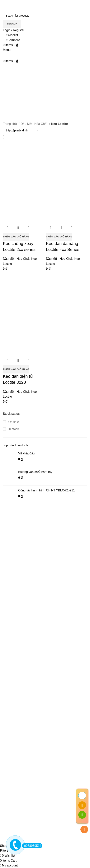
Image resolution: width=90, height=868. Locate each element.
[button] (16, 237)
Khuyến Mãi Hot (14, 817)
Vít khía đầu (26, 453)
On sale (13, 422)
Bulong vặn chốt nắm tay (35, 472)
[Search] (45, 16)
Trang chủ (10, 124)
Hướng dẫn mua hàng (18, 810)
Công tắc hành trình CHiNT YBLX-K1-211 (47, 490)
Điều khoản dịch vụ (16, 768)
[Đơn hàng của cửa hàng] (22, 130)
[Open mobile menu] (7, 50)
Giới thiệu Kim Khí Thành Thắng (25, 754)
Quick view (18, 228)
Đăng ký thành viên (16, 802)
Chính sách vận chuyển (19, 775)
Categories (11, 82)
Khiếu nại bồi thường (17, 790)
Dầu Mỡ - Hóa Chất (34, 124)
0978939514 (32, 846)
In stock (13, 429)
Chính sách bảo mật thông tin (23, 761)
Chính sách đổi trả (15, 783)
